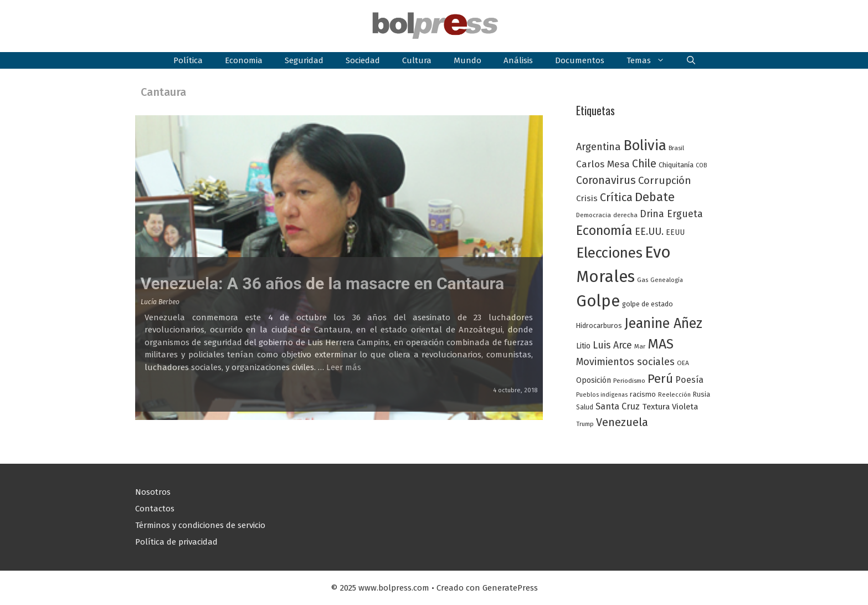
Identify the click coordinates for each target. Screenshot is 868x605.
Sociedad (363, 60)
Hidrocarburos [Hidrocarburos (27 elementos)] (599, 325)
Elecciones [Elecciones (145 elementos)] (609, 253)
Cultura (417, 60)
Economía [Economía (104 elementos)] (604, 230)
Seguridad (304, 60)
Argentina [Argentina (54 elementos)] (599, 147)
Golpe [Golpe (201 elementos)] (598, 301)
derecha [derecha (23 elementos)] (625, 215)
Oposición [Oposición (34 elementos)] (594, 380)
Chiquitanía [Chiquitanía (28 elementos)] (676, 165)
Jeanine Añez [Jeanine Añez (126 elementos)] (663, 324)
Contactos (155, 509)
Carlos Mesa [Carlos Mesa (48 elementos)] (603, 164)
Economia (244, 60)
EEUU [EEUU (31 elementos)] (675, 232)
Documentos (580, 60)
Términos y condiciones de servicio (200, 525)
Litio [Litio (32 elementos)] (583, 346)
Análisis (518, 60)
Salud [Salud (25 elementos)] (585, 407)
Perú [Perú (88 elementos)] (660, 379)
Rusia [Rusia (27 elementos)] (702, 394)
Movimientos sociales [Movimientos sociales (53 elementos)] (625, 362)
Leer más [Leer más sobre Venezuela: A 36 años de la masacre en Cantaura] (344, 367)
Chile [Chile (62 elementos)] (644, 164)
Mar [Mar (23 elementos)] (640, 346)
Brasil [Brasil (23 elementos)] (676, 148)
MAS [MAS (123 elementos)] (661, 344)
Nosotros (153, 492)
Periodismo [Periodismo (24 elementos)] (629, 381)
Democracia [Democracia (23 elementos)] (594, 215)
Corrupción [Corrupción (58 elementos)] (665, 181)
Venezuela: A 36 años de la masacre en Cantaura (323, 283)
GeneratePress (510, 588)
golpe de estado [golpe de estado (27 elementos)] (648, 304)
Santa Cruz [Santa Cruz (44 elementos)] (618, 406)
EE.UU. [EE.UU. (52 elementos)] (649, 232)
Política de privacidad (176, 542)
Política (188, 60)
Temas (651, 60)
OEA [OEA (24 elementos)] (683, 363)
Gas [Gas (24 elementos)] (643, 280)
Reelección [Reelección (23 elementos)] (674, 394)
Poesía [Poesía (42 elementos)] (689, 380)
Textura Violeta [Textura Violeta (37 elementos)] (670, 407)
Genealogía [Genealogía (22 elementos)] (667, 280)
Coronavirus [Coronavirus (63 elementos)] (606, 180)
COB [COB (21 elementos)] (701, 165)
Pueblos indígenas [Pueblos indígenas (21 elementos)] (602, 395)
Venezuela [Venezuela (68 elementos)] (622, 422)
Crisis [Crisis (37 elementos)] (587, 198)
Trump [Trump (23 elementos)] (585, 424)
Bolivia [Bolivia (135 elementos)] (645, 145)
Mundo (468, 60)
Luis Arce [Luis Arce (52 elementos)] (612, 345)
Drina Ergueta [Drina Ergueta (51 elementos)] (671, 214)
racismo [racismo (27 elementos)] (643, 394)
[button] (691, 60)
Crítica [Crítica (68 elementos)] (616, 197)
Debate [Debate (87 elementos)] (655, 197)
